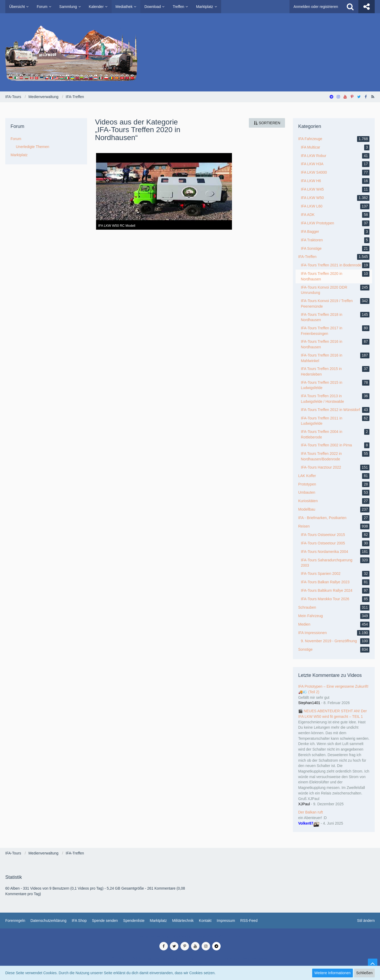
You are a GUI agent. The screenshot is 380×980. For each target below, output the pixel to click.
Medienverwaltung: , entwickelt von (190, 936)
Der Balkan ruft (310, 812)
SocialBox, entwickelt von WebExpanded (190, 964)
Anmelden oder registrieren (316, 7)
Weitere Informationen (332, 973)
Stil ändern (366, 921)
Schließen (364, 973)
